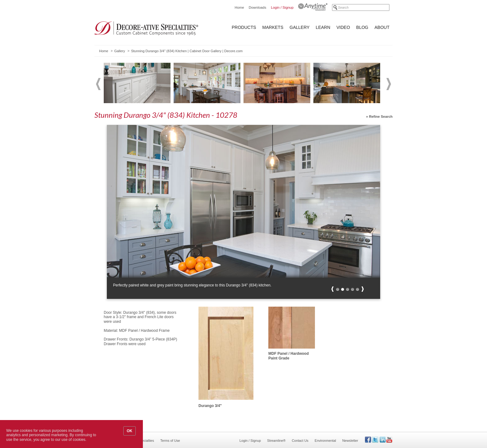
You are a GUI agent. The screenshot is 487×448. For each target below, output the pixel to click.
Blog (362, 27)
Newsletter (350, 441)
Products (244, 27)
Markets (273, 27)
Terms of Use (170, 441)
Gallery (299, 27)
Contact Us (300, 441)
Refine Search (381, 117)
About (382, 27)
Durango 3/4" (210, 406)
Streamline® (276, 441)
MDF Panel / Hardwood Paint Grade (289, 356)
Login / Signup (282, 7)
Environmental (325, 441)
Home (239, 7)
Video (343, 27)
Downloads (257, 7)
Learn (323, 27)
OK (130, 431)
